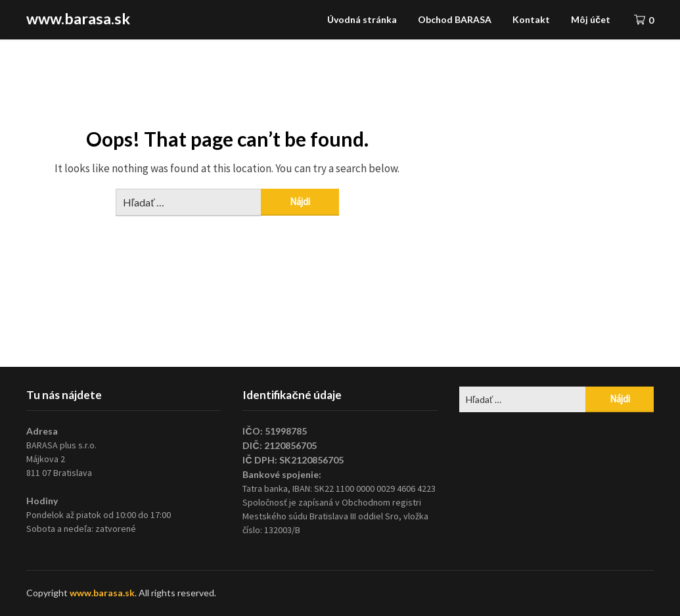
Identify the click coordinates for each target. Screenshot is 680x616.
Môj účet (591, 19)
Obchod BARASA (455, 19)
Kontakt (531, 19)
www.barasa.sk (78, 18)
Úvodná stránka (362, 19)
